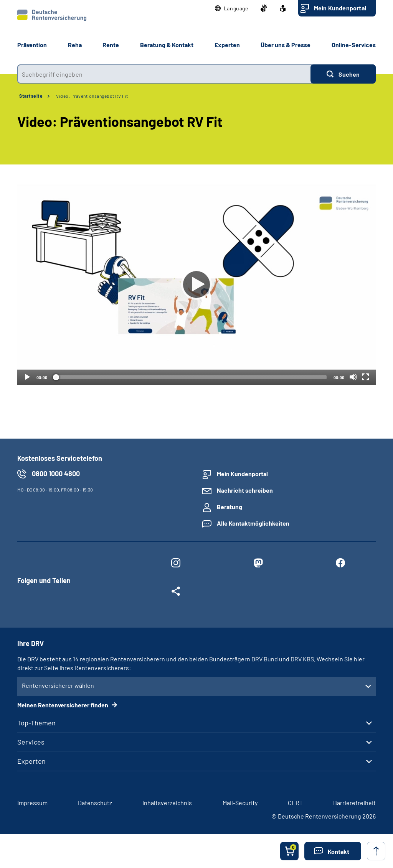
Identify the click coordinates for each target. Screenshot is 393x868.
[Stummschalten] (353, 377)
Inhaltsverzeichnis (167, 803)
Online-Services (354, 45)
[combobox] (164, 74)
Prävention (32, 45)
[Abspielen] (196, 284)
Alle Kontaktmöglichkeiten (253, 523)
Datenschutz (95, 803)
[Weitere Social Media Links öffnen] (176, 593)
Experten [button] (227, 45)
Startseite (31, 96)
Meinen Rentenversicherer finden (63, 705)
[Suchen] (343, 74)
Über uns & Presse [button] (286, 45)
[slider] (190, 377)
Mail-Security (240, 803)
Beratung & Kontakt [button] (167, 45)
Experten (31, 761)
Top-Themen (36, 723)
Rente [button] (111, 45)
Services (31, 742)
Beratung (230, 507)
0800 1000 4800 (56, 473)
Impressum (32, 803)
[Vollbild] (365, 377)
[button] (232, 8)
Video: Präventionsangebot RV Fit (92, 96)
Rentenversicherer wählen (58, 685)
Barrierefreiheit (354, 803)
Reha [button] (75, 45)
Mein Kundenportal (340, 8)
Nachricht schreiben (245, 490)
